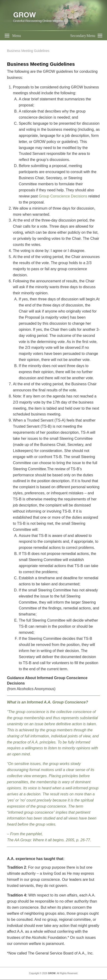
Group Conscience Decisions (63, 196)
